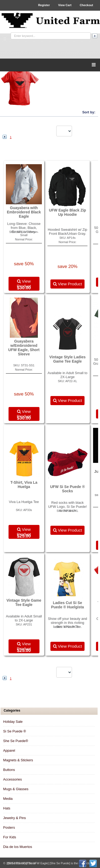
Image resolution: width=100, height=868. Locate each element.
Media (8, 799)
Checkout (86, 5)
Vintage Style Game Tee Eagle (24, 602)
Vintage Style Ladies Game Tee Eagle (67, 359)
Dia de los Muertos (18, 847)
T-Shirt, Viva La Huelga (24, 485)
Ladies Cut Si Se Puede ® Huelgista (67, 605)
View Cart (65, 5)
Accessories (13, 779)
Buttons (9, 770)
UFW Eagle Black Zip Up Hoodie (67, 212)
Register (44, 5)
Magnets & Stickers (18, 760)
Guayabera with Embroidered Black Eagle (24, 212)
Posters (9, 827)
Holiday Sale (13, 722)
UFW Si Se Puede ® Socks (67, 489)
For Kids (10, 837)
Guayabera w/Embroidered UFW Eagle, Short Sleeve (24, 348)
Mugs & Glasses (16, 789)
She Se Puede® (16, 741)
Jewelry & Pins (15, 818)
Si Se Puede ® (15, 731)
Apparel (9, 750)
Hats (7, 808)
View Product (24, 284)
